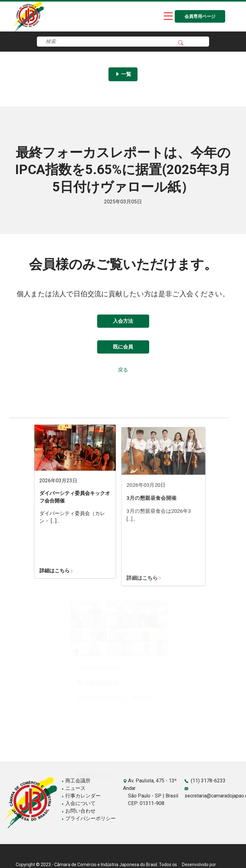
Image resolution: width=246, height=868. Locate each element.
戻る (123, 370)
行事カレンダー (81, 796)
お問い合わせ (79, 811)
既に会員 (123, 347)
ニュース (73, 788)
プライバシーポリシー (89, 818)
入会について (79, 803)
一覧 (123, 74)
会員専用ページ (200, 17)
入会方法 (123, 321)
